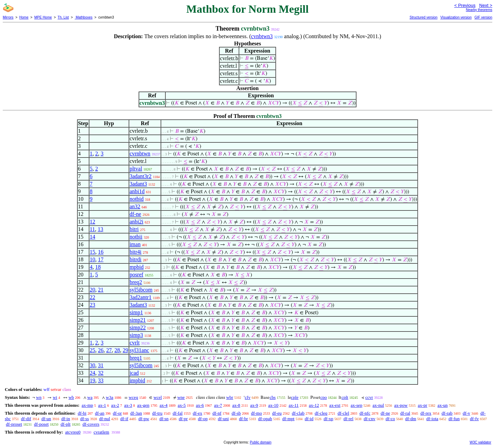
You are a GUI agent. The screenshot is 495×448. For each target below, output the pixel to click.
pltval (136, 169)
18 (98, 267)
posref (136, 275)
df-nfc (365, 413)
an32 (135, 206)
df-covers (91, 424)
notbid (137, 199)
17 (101, 259)
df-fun (454, 419)
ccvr (369, 397)
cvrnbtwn (140, 154)
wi (55, 397)
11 (92, 229)
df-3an (136, 413)
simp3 (136, 335)
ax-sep (356, 405)
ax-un (443, 405)
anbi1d (137, 191)
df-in (65, 419)
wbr (230, 397)
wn (39, 397)
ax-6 (200, 405)
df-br (243, 419)
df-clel (343, 413)
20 (92, 290)
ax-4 (163, 405)
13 (100, 229)
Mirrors (8, 17)
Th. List (63, 17)
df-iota (432, 419)
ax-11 (294, 405)
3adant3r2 (141, 176)
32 (101, 373)
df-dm (411, 419)
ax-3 (128, 405)
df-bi (82, 413)
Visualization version (456, 17)
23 (92, 305)
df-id (309, 419)
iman (135, 244)
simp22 (138, 327)
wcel (158, 397)
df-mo (256, 413)
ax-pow (401, 405)
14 (92, 237)
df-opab (265, 419)
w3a (110, 397)
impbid (137, 380)
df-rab (447, 413)
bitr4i (136, 252)
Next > (486, 5)
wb (71, 397)
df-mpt (288, 419)
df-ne (135, 214)
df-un (46, 419)
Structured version (423, 17)
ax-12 (314, 405)
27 (109, 350)
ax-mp (87, 405)
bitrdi (136, 259)
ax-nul (378, 405)
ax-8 (236, 405)
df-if (124, 419)
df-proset (14, 424)
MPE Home (43, 17)
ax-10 (273, 405)
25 (92, 350)
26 (101, 350)
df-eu (277, 413)
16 (101, 252)
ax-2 (115, 405)
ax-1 (102, 405)
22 (92, 297)
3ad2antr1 (141, 297)
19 (92, 380)
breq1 (136, 358)
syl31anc (139, 350)
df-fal (178, 413)
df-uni (223, 419)
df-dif (26, 419)
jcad (134, 373)
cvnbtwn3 (262, 36)
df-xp (328, 419)
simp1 (136, 312)
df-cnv (370, 419)
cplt (345, 397)
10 (92, 259)
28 (117, 350)
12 (92, 222)
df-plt (65, 424)
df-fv (474, 419)
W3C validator (480, 442)
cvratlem (101, 432)
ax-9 (254, 405)
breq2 (136, 282)
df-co (390, 419)
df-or (117, 413)
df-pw (144, 419)
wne (181, 397)
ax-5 (182, 405)
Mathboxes (84, 17)
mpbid (137, 267)
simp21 (138, 320)
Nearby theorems (479, 10)
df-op (203, 419)
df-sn (164, 419)
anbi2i (136, 222)
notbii (136, 237)
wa (90, 397)
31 (101, 365)
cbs (272, 397)
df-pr (183, 419)
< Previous (465, 5)
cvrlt (135, 343)
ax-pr (423, 405)
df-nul (104, 419)
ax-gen (143, 405)
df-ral (405, 413)
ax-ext (335, 405)
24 (92, 373)
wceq (133, 397)
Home (24, 17)
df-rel (348, 419)
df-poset (41, 424)
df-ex (197, 413)
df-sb (236, 413)
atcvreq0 (73, 432)
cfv (248, 397)
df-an (100, 413)
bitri (134, 229)
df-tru (157, 413)
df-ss (84, 419)
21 (101, 290)
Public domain (261, 442)
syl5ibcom (141, 290)
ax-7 (218, 405)
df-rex (426, 413)
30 (92, 365)
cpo (324, 397)
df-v (466, 413)
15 (92, 252)
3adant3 (138, 184)
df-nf (217, 413)
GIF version (483, 17)
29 (125, 350)
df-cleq (321, 413)
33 (101, 380)
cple (295, 397)
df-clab (298, 413)
